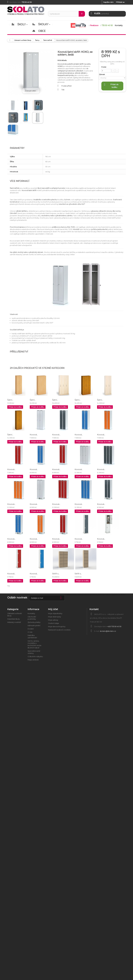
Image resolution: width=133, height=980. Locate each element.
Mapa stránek (33, 660)
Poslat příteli (66, 86)
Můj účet (53, 609)
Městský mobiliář (14, 622)
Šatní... (10, 400)
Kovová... (34, 435)
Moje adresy (53, 620)
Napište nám (108, 2)
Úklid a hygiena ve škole (115, 595)
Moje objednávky (55, 613)
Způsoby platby (34, 622)
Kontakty (31, 613)
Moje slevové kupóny (57, 627)
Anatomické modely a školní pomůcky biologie (86, 595)
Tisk (63, 90)
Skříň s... (56, 574)
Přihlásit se (120, 2)
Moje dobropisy (54, 617)
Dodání (31, 629)
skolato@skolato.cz (108, 631)
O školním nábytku (35, 657)
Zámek (102, 74)
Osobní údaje (54, 623)
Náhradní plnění (34, 626)
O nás (30, 632)
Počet (104, 67)
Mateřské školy (13, 619)
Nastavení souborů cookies (59, 630)
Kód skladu (62, 60)
